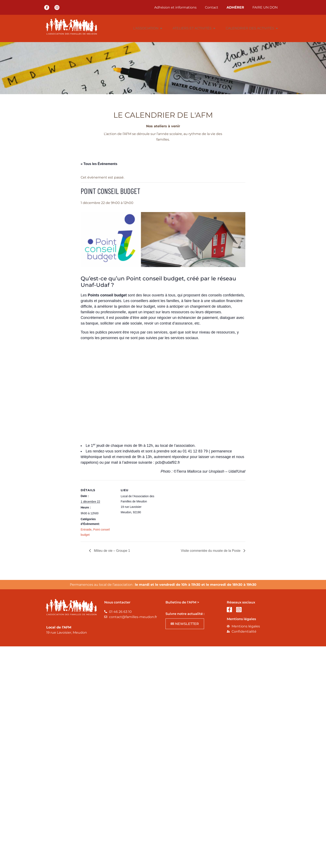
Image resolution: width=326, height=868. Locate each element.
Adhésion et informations (175, 7)
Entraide (86, 530)
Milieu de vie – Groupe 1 (112, 551)
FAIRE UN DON (265, 7)
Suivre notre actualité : (185, 614)
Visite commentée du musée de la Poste (211, 551)
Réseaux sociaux (241, 602)
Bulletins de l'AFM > (182, 602)
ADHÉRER (235, 7)
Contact (212, 7)
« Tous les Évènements (99, 164)
